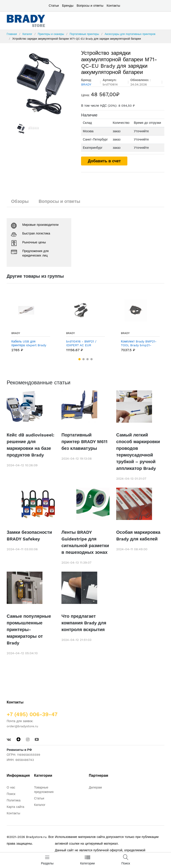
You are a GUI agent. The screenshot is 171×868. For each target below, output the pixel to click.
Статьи (54, 6)
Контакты (113, 6)
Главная (12, 34)
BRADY (16, 333)
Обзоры (20, 201)
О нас (11, 787)
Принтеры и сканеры (51, 34)
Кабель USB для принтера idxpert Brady (29, 343)
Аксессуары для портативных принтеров (130, 34)
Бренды (68, 6)
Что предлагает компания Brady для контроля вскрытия (84, 623)
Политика (14, 800)
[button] (79, 359)
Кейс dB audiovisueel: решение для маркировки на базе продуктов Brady (31, 445)
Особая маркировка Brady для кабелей (138, 536)
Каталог (27, 34)
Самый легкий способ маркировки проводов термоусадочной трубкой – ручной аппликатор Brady (138, 452)
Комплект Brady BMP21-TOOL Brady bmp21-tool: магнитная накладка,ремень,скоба (139, 343)
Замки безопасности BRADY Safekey (29, 536)
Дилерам (95, 787)
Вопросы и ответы (90, 6)
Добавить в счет (104, 161)
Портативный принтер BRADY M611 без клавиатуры (84, 442)
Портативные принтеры (84, 34)
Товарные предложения (44, 790)
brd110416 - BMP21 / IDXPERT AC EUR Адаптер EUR (81, 343)
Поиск (11, 794)
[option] (41, 83)
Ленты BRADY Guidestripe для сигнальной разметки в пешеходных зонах (85, 542)
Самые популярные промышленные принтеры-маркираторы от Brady (29, 630)
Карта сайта (15, 807)
